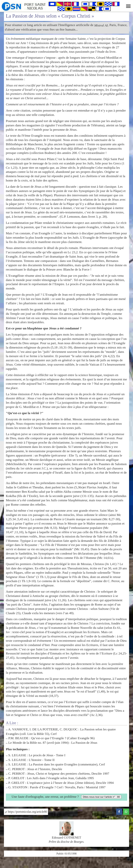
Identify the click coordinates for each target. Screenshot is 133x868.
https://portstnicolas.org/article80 (26, 812)
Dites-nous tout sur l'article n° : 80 (101, 797)
